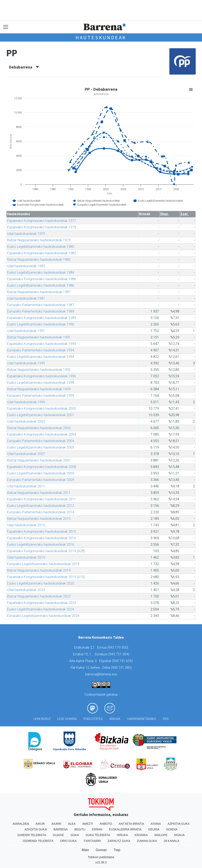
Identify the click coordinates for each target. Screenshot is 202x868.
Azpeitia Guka (178, 824)
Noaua (179, 835)
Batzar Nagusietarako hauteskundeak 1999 (39, 389)
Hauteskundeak (101, 37)
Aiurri (56, 824)
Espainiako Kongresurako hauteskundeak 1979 (42, 227)
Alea (72, 824)
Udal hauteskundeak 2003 (26, 421)
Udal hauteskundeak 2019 (26, 557)
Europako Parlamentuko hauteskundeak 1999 (41, 396)
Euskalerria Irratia (125, 829)
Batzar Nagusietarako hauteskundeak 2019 (39, 570)
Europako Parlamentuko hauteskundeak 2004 (41, 441)
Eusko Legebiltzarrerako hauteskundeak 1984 (41, 273)
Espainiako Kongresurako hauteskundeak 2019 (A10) (46, 577)
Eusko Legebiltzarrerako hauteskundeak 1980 (41, 247)
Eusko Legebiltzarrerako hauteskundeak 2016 (41, 545)
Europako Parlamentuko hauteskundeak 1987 (41, 305)
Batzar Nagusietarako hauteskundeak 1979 (39, 240)
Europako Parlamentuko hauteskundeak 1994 (41, 350)
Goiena (172, 829)
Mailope (161, 835)
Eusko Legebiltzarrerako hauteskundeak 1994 (41, 357)
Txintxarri (92, 841)
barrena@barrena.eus (101, 674)
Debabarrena (24, 67)
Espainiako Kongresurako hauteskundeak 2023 (42, 603)
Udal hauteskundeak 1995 (26, 363)
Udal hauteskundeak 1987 (26, 298)
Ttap (117, 850)
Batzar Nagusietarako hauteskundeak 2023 (39, 596)
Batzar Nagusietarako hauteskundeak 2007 (39, 460)
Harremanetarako (142, 719)
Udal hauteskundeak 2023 (26, 590)
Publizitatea (93, 719)
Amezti (88, 824)
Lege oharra (67, 719)
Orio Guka (68, 841)
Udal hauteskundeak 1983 (26, 266)
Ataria (156, 824)
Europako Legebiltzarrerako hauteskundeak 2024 (43, 616)
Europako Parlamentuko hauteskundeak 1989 (41, 311)
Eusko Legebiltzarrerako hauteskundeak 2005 (41, 447)
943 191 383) (122, 668)
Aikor (40, 824)
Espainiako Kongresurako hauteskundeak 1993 (42, 344)
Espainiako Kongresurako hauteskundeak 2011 (42, 499)
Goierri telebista (32, 835)
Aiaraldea (21, 824)
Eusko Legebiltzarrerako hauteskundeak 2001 (41, 415)
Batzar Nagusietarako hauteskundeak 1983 (39, 260)
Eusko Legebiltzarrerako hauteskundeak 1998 (41, 383)
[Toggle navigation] (6, 27)
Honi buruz (42, 719)
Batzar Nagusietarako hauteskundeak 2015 (39, 519)
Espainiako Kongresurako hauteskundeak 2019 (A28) (46, 551)
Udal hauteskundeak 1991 (26, 331)
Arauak (115, 719)
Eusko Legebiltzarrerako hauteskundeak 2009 (41, 473)
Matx (85, 850)
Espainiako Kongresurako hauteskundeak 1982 (42, 253)
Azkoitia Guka (36, 829)
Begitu (80, 829)
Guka (75, 835)
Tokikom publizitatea (101, 857)
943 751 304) (119, 654)
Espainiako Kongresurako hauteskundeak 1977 (42, 221)
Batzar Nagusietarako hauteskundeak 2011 (39, 493)
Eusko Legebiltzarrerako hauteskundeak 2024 (41, 609)
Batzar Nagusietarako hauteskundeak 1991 (39, 337)
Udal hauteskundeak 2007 (26, 454)
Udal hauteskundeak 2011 (26, 486)
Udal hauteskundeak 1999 (26, 402)
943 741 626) (123, 661)
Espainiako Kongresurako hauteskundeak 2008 (42, 467)
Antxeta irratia (131, 824)
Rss (166, 719)
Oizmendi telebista (38, 841)
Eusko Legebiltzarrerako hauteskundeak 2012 (41, 506)
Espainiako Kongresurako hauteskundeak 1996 (42, 376)
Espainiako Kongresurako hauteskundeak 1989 (42, 318)
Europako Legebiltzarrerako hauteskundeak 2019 (43, 564)
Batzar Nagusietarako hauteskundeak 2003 (39, 428)
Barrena (61, 829)
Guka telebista (98, 835)
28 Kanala (172, 841)
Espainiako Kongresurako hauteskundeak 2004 (42, 434)
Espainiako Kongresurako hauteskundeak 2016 (42, 538)
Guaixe (58, 835)
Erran (97, 829)
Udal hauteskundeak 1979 (26, 234)
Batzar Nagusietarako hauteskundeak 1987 (39, 292)
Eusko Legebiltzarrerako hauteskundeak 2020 (41, 583)
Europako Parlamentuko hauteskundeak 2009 (41, 480)
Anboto (106, 824)
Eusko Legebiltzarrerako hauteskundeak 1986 (41, 285)
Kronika (141, 835)
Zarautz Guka (119, 841)
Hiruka (122, 835)
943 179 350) (118, 648)
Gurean (101, 850)
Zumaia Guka (147, 841)
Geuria (154, 829)
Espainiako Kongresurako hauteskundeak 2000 (42, 409)
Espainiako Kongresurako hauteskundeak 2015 (42, 532)
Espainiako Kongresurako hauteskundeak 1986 (42, 279)
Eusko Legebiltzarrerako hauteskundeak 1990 (41, 324)
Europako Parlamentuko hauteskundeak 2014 (41, 512)
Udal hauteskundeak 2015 (26, 525)
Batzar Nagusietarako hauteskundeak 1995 (39, 370)
